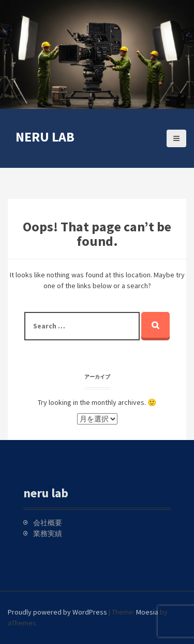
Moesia (147, 612)
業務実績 (48, 533)
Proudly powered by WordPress (57, 612)
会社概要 (48, 523)
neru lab (45, 137)
